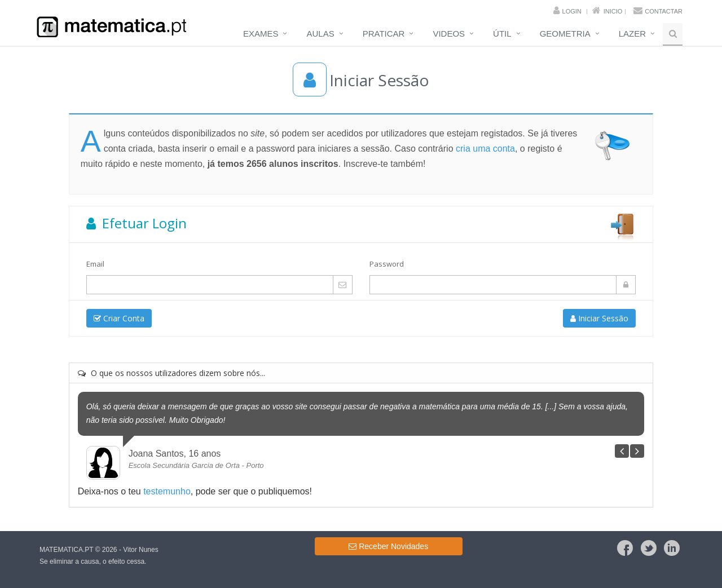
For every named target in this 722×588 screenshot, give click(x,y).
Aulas (320, 34)
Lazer (632, 34)
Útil (502, 34)
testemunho (167, 491)
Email (95, 264)
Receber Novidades (388, 546)
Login (572, 11)
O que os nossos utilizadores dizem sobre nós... (171, 373)
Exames (261, 34)
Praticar (384, 34)
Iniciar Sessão (599, 318)
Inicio (613, 11)
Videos (449, 34)
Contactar (664, 11)
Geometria (565, 34)
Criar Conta (119, 318)
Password (387, 264)
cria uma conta (485, 149)
